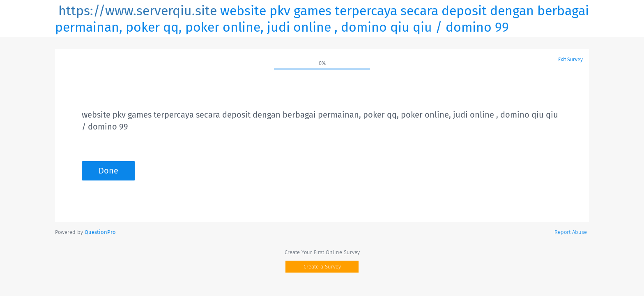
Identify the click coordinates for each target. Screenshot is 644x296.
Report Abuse (571, 232)
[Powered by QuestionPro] (100, 232)
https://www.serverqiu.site (138, 11)
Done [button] (108, 171)
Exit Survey (570, 60)
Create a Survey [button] (322, 267)
